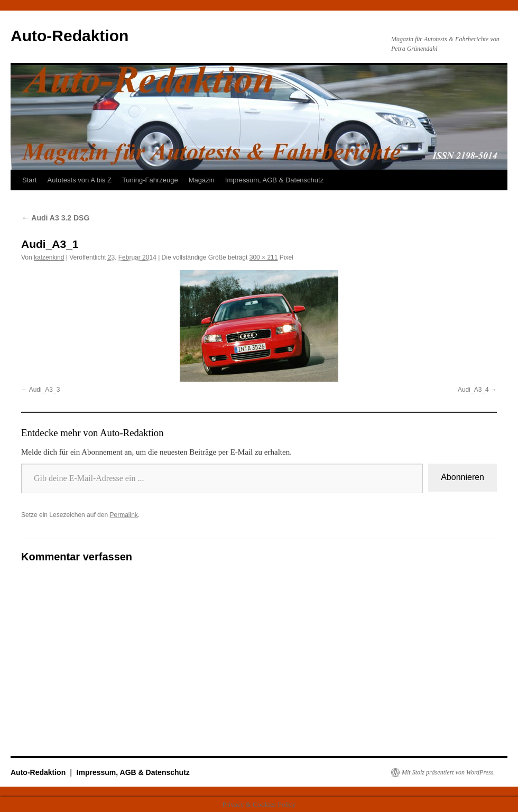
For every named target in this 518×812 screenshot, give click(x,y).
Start (29, 180)
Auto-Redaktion (70, 36)
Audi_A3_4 (473, 390)
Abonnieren (462, 477)
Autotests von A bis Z (79, 180)
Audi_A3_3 (45, 390)
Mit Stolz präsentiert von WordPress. (448, 772)
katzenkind (49, 257)
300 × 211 (264, 257)
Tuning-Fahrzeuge (150, 180)
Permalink (123, 515)
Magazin (202, 180)
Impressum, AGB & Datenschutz (274, 180)
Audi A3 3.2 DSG (55, 218)
